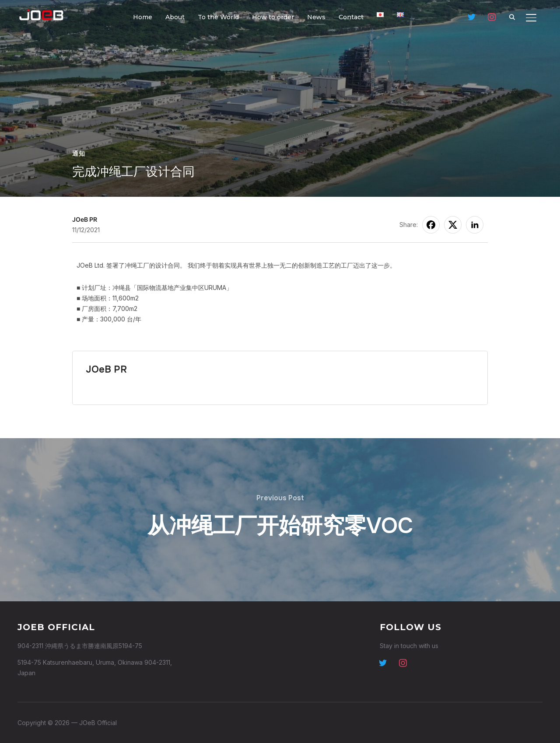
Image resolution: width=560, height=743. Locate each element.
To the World (218, 17)
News (316, 17)
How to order (273, 17)
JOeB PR (85, 219)
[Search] (512, 17)
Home (143, 17)
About (175, 17)
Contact (351, 17)
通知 (79, 153)
